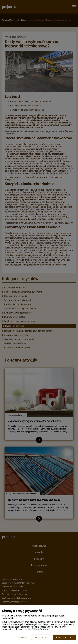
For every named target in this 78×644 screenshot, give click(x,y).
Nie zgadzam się (42, 637)
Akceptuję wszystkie (65, 637)
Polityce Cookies (40, 629)
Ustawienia (22, 637)
